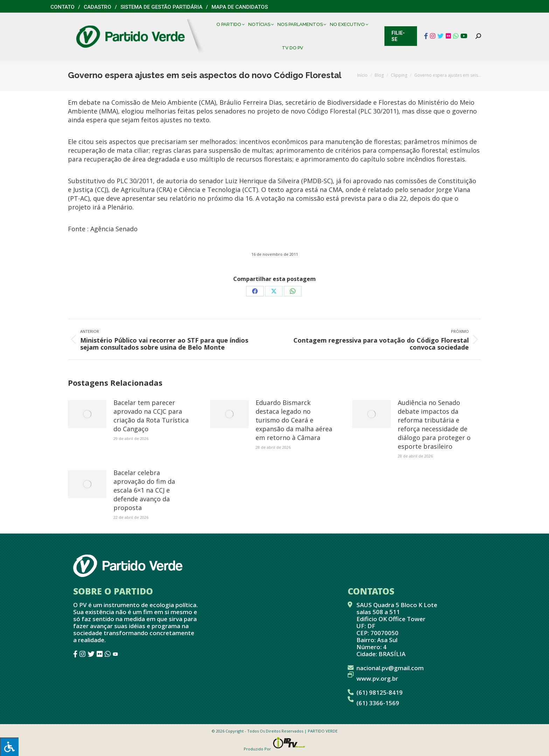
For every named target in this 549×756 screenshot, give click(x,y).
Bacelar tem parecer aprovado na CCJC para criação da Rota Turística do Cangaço (151, 416)
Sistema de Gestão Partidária (161, 7)
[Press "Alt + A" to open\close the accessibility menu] (9, 747)
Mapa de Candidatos (240, 7)
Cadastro (98, 7)
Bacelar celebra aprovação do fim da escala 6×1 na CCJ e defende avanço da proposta (144, 490)
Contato (62, 7)
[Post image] (87, 414)
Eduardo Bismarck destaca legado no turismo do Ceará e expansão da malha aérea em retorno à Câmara (294, 420)
